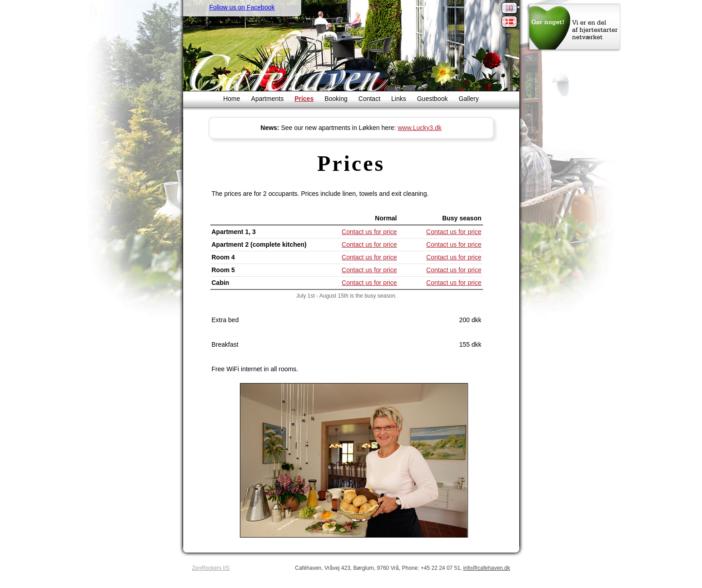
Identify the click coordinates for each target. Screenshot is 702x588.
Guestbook (433, 99)
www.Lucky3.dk (419, 128)
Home (232, 99)
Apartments (268, 99)
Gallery (468, 99)
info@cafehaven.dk (487, 568)
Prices (304, 99)
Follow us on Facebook (242, 7)
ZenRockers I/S (211, 568)
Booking (336, 99)
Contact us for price (369, 232)
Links (399, 99)
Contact (369, 99)
